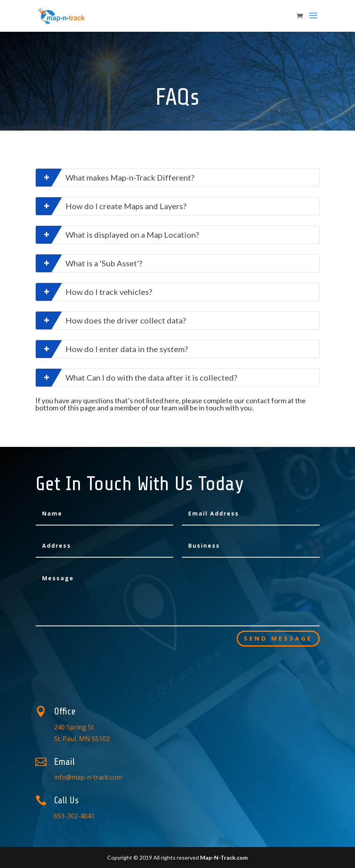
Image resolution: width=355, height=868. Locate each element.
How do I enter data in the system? (112, 349)
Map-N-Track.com (224, 857)
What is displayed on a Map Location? (117, 235)
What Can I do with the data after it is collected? (136, 378)
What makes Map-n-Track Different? (115, 178)
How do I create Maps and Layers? (111, 206)
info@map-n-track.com (166, 771)
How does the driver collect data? (111, 320)
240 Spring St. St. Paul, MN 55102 (165, 727)
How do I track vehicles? (94, 292)
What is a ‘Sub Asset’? (89, 263)
